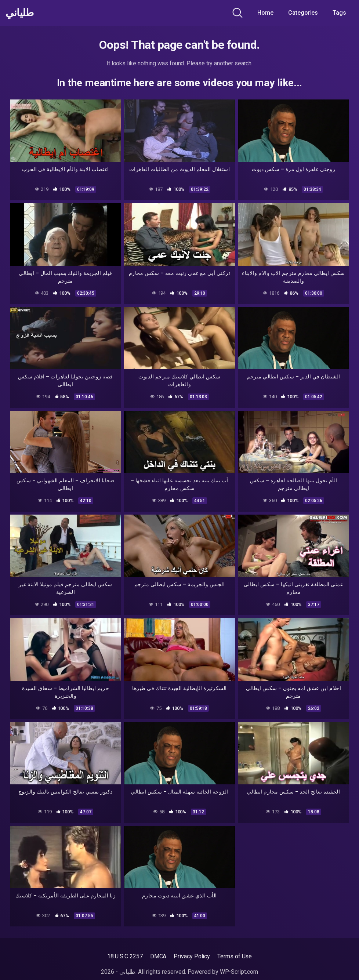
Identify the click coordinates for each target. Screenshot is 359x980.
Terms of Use (235, 956)
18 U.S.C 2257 (125, 956)
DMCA (158, 956)
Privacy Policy (192, 956)
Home (265, 13)
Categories (303, 13)
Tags (339, 13)
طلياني (19, 13)
